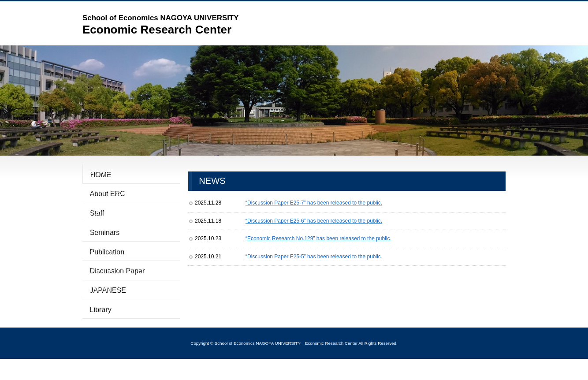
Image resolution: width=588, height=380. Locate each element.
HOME (101, 175)
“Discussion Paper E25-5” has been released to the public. (314, 257)
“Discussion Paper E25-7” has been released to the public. (314, 203)
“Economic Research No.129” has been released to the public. (318, 238)
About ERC (106, 198)
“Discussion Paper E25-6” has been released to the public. (314, 221)
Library (99, 333)
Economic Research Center (160, 24)
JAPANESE (106, 310)
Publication (107, 265)
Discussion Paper (118, 288)
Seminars (103, 243)
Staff (95, 220)
